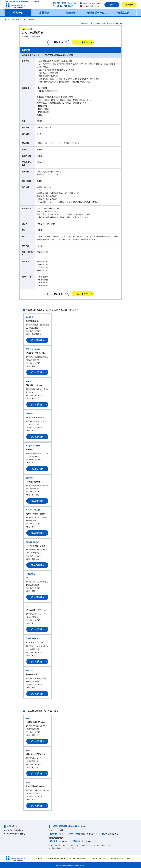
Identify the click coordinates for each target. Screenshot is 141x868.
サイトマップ (132, 859)
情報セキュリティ (117, 859)
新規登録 (129, 5)
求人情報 (18, 13)
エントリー (83, 42)
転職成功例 (123, 13)
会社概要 (39, 859)
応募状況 (44, 13)
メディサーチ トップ (13, 19)
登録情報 (71, 13)
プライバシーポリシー (98, 859)
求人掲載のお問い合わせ (91, 6)
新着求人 (26, 37)
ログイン (112, 5)
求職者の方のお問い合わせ (92, 3)
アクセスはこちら (111, 834)
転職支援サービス (97, 13)
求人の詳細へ (37, 340)
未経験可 (36, 37)
